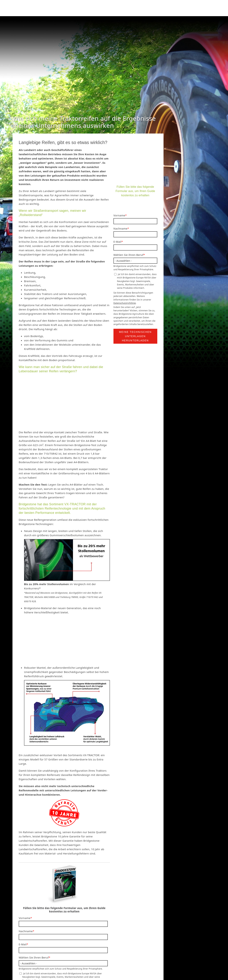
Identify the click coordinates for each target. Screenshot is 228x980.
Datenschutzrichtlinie (52, 909)
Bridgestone (82, 962)
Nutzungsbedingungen (138, 962)
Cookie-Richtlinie (167, 962)
